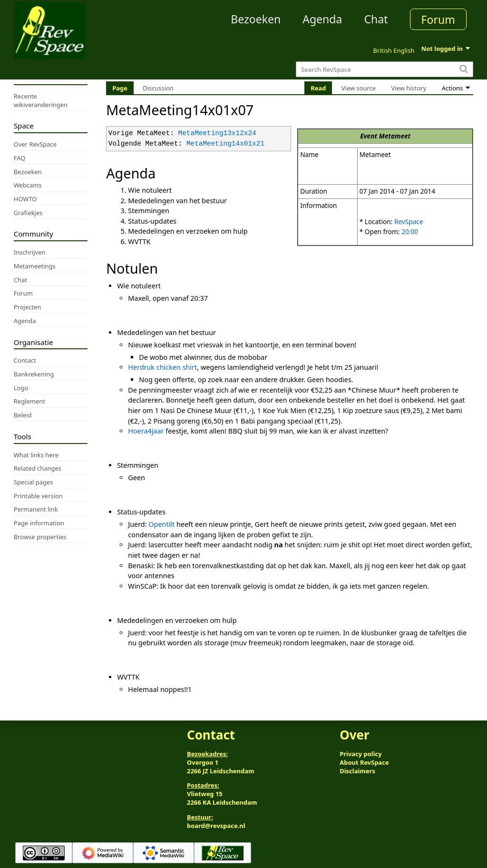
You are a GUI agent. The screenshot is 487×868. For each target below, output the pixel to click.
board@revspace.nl (216, 826)
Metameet (395, 136)
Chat (376, 19)
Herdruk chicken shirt (162, 367)
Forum (438, 20)
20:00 (410, 232)
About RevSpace (364, 762)
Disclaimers (357, 771)
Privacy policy (360, 754)
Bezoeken (256, 19)
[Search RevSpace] (385, 69)
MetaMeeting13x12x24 (217, 133)
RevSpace (409, 222)
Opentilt (161, 524)
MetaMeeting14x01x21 (225, 144)
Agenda (322, 19)
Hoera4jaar (146, 431)
